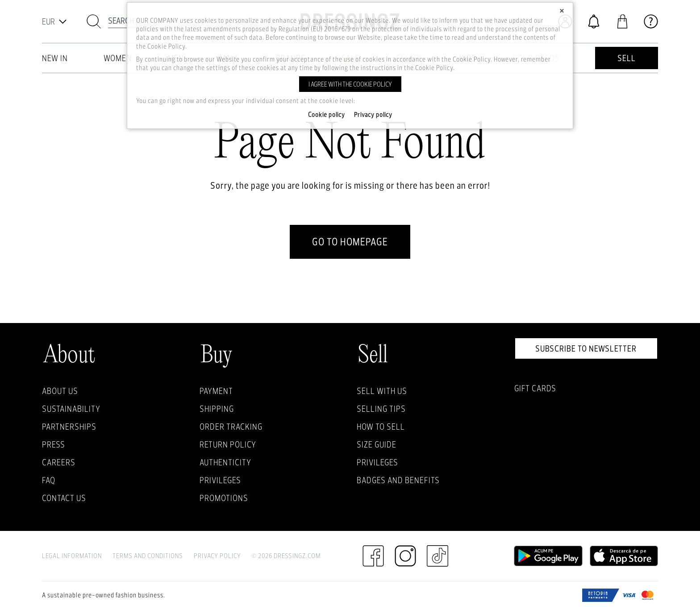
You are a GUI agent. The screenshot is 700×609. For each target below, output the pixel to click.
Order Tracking (231, 427)
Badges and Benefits (398, 480)
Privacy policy (373, 115)
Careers (59, 462)
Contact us (64, 498)
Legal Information (72, 556)
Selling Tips (381, 409)
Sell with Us (382, 391)
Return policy (228, 444)
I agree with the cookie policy (350, 84)
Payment (216, 391)
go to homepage (350, 242)
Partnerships (69, 427)
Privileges (220, 480)
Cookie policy (327, 115)
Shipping (217, 409)
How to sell (381, 427)
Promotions (224, 498)
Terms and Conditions (148, 556)
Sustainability (71, 409)
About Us (60, 391)
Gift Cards (535, 388)
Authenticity (225, 462)
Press (54, 444)
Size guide (377, 444)
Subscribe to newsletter (586, 348)
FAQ (49, 480)
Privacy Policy (217, 556)
